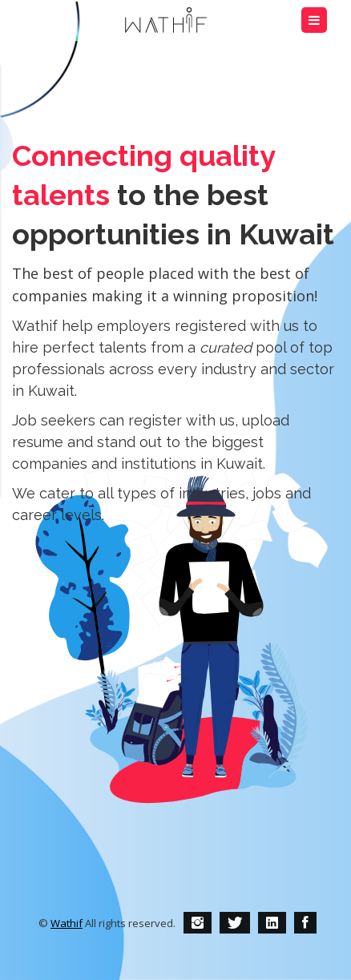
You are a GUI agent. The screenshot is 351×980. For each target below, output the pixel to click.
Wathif (67, 923)
